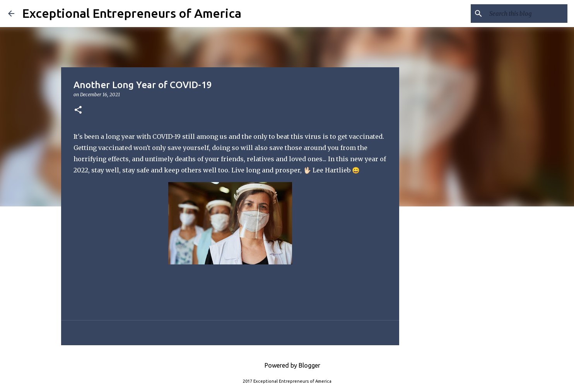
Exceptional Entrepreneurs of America (132, 13)
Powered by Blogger (287, 365)
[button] (78, 110)
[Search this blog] (527, 14)
